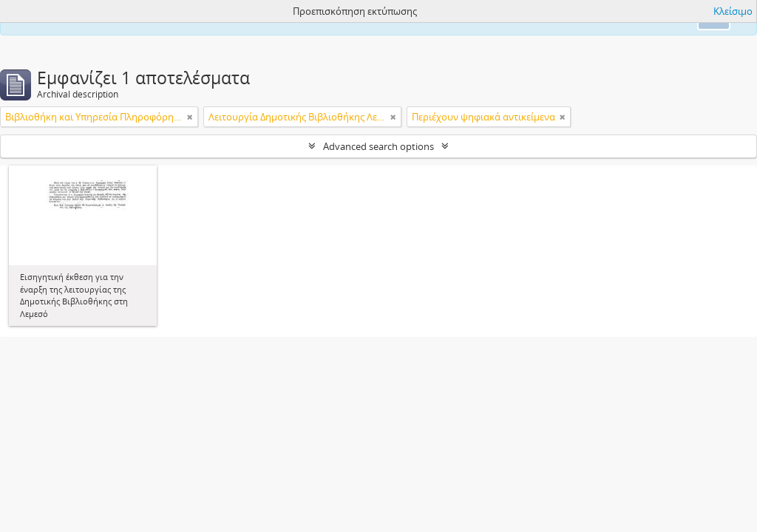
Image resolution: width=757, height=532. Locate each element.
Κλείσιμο (733, 11)
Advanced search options (378, 146)
